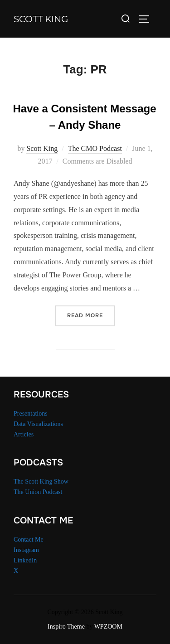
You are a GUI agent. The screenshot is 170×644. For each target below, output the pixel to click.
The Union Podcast (38, 492)
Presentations (31, 414)
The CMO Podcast (95, 148)
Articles (24, 434)
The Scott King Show (41, 482)
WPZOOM (108, 627)
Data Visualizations (38, 424)
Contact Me (29, 540)
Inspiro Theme (66, 627)
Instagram (26, 550)
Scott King (41, 19)
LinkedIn (25, 560)
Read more (91, 315)
